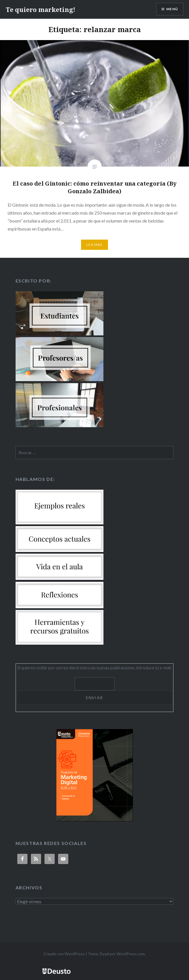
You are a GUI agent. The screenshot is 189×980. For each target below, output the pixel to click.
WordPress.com (131, 954)
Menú (172, 9)
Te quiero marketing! (41, 9)
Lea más (94, 245)
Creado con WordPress (64, 954)
